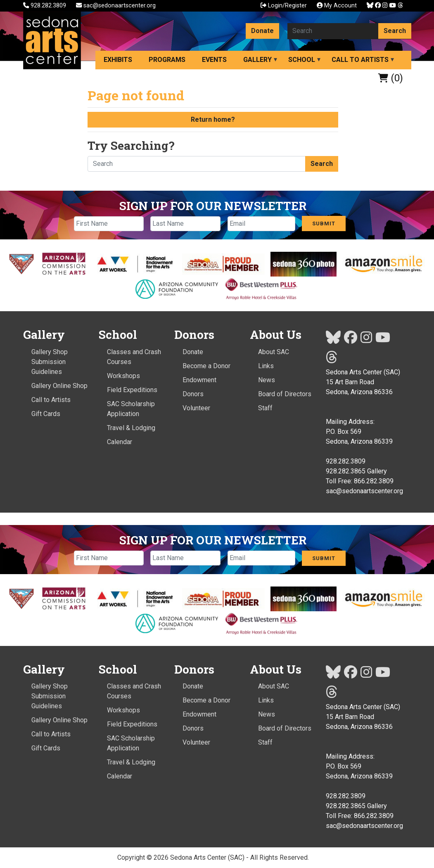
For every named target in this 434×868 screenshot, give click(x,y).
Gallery (257, 60)
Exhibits (118, 60)
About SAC (274, 352)
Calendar (120, 442)
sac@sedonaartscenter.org (116, 6)
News (267, 380)
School (302, 60)
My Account (337, 6)
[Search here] (333, 31)
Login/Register (284, 6)
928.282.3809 (45, 6)
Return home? (213, 119)
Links (266, 366)
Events (214, 60)
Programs (167, 60)
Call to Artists (360, 60)
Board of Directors (285, 394)
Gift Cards (46, 414)
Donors (193, 394)
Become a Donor (206, 366)
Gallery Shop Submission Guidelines (50, 362)
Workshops (123, 376)
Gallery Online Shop (59, 386)
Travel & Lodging (131, 428)
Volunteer (196, 408)
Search (395, 31)
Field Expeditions (132, 390)
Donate (262, 31)
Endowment (199, 380)
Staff (265, 408)
